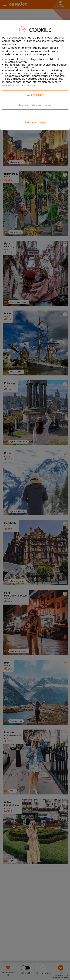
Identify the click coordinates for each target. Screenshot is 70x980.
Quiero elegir (35, 95)
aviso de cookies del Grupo (19, 85)
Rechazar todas (35, 122)
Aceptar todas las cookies (35, 105)
